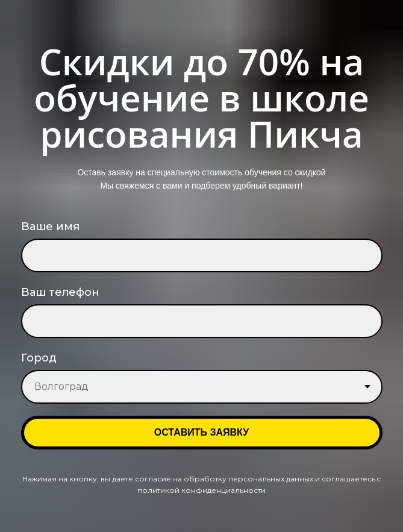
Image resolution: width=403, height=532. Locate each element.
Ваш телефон (60, 292)
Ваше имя (50, 227)
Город (39, 358)
